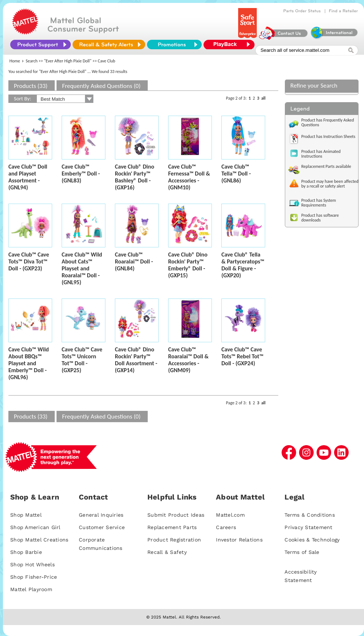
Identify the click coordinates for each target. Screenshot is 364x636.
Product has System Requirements (319, 203)
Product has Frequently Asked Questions (328, 122)
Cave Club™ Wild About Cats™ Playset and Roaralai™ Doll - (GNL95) (82, 268)
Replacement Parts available (326, 166)
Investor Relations (239, 540)
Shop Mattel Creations (39, 540)
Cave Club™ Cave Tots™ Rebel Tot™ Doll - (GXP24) (242, 356)
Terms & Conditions (310, 515)
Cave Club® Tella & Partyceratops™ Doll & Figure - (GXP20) (243, 265)
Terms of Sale (302, 552)
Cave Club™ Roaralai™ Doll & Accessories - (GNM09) (188, 360)
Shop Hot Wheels (32, 564)
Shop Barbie (26, 552)
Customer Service (102, 527)
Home (15, 61)
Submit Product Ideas (176, 515)
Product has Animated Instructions (321, 154)
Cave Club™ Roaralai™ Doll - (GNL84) (134, 261)
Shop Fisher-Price (34, 577)
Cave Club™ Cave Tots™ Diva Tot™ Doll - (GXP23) (29, 261)
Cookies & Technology (312, 540)
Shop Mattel (26, 515)
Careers (226, 527)
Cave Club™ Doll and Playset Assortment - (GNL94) (28, 177)
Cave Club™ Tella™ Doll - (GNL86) (236, 174)
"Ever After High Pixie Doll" (68, 61)
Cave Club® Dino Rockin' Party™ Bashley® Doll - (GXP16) (135, 177)
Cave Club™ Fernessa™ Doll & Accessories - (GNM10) (189, 177)
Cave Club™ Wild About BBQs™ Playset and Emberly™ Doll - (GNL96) (29, 363)
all (263, 98)
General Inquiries (101, 515)
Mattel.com (230, 515)
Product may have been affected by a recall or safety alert (330, 184)
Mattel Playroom (31, 589)
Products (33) (31, 86)
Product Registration (174, 540)
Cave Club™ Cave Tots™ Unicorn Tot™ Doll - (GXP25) (82, 360)
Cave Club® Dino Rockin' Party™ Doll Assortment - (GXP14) (136, 360)
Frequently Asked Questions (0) (101, 86)
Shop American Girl (35, 527)
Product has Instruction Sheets (328, 136)
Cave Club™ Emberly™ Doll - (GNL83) (81, 174)
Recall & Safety (167, 552)
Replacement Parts (172, 527)
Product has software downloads (320, 218)
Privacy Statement (308, 527)
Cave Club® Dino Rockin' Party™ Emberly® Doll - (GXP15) (188, 265)
